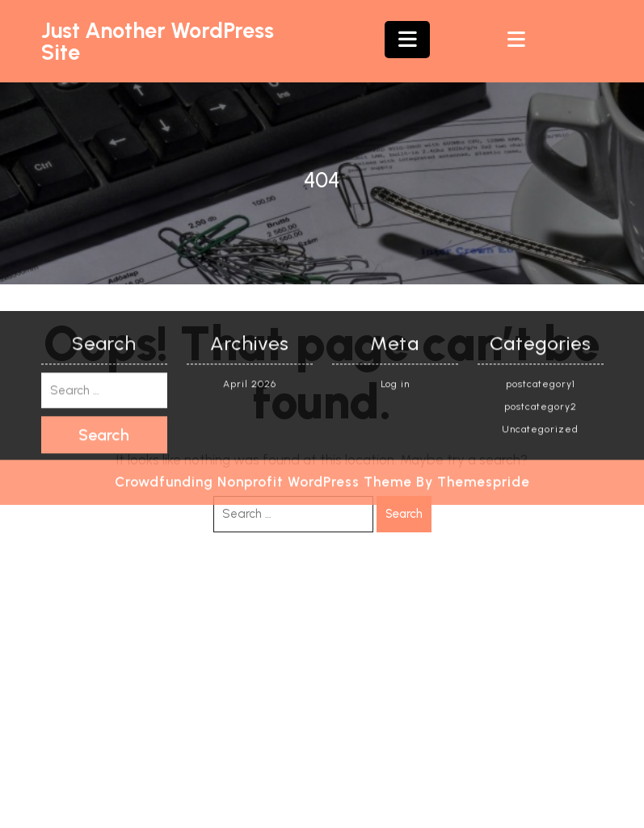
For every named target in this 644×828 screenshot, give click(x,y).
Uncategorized (540, 289)
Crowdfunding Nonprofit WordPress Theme (263, 342)
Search (404, 514)
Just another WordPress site (158, 41)
